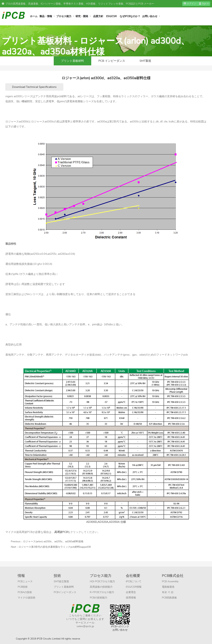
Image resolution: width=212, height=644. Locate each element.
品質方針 (98, 16)
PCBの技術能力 (99, 598)
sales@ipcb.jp (85, 626)
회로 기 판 (168, 592)
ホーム (34, 16)
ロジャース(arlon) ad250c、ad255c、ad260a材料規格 (53, 541)
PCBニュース (25, 581)
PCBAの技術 (25, 592)
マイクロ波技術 (26, 598)
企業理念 (131, 592)
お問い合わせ (150, 16)
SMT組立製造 (61, 581)
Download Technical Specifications (34, 87)
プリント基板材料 (72, 61)
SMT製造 (145, 61)
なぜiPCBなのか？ (130, 16)
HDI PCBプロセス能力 (102, 581)
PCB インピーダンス (112, 61)
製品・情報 (46, 16)
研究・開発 (82, 16)
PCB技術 (23, 587)
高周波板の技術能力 (101, 587)
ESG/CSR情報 (134, 587)
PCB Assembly (170, 581)
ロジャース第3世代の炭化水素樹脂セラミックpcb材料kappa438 (55, 547)
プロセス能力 (64, 16)
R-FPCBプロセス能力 (102, 592)
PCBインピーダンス (65, 592)
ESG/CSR (111, 16)
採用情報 (131, 598)
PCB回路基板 (169, 598)
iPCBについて (134, 581)
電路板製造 (168, 587)
